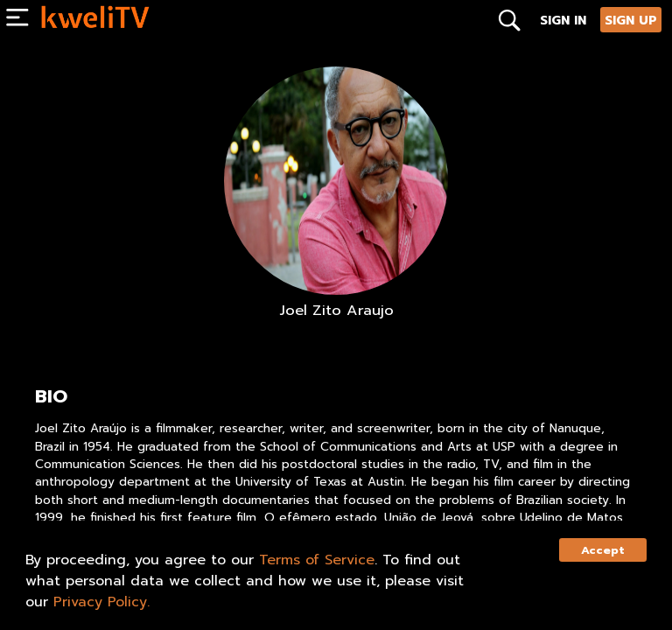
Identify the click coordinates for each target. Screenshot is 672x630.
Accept (603, 550)
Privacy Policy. (101, 602)
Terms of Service (317, 560)
